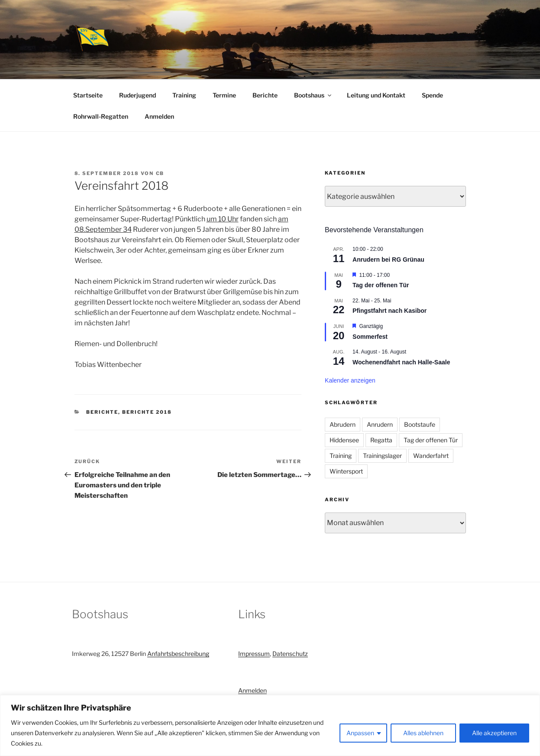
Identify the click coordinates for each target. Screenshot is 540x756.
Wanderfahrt (431, 456)
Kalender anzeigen (350, 380)
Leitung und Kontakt (376, 95)
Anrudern (380, 424)
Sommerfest (370, 337)
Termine (224, 95)
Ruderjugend (137, 95)
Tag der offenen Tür (381, 285)
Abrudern (343, 424)
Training (184, 95)
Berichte (265, 95)
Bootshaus (313, 95)
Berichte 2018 (147, 412)
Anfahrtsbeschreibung (178, 654)
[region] (270, 725)
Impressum (254, 654)
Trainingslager (382, 456)
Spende (432, 95)
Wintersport (346, 471)
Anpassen (360, 733)
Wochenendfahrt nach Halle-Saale (401, 362)
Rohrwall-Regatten (101, 116)
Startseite (88, 95)
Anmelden (159, 116)
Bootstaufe (420, 424)
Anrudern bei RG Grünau (388, 260)
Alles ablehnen (423, 733)
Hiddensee (344, 440)
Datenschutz (290, 654)
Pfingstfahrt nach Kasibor (390, 311)
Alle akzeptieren (494, 733)
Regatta (381, 440)
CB (160, 173)
